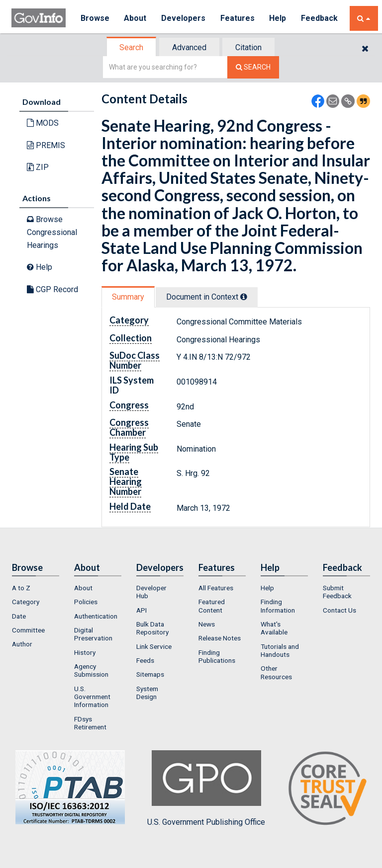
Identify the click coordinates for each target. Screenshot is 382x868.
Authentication (96, 616)
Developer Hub (151, 592)
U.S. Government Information (92, 697)
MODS (43, 123)
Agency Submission (91, 670)
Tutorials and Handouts (280, 650)
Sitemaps (150, 674)
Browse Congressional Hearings (52, 232)
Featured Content (212, 606)
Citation (248, 47)
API (142, 610)
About (136, 18)
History (85, 652)
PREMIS (46, 145)
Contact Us (339, 610)
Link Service (154, 646)
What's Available (274, 628)
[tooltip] (244, 297)
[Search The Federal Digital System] (253, 67)
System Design (147, 693)
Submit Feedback (337, 592)
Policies (86, 602)
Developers (184, 18)
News (207, 624)
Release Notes (220, 638)
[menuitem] (36, 588)
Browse (95, 18)
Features (238, 18)
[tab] (132, 47)
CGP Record (52, 289)
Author (22, 644)
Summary (128, 297)
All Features (216, 588)
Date (19, 616)
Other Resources (276, 672)
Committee (28, 630)
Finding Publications (217, 656)
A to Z (21, 588)
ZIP (38, 167)
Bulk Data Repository (152, 628)
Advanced (189, 47)
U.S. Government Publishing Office (206, 789)
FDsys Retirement (90, 723)
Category (26, 602)
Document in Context (207, 297)
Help (279, 18)
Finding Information (278, 606)
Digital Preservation (93, 634)
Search (131, 47)
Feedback (320, 18)
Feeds (145, 660)
